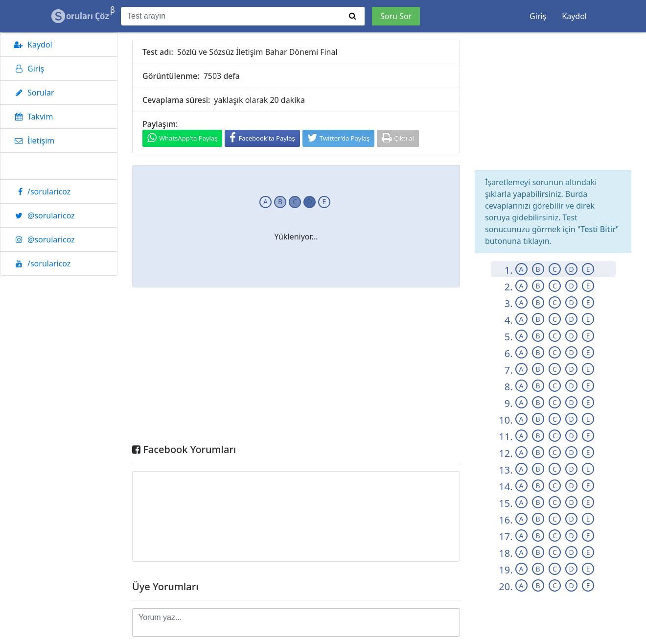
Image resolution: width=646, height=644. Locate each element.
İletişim (32, 141)
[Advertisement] (296, 368)
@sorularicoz (43, 215)
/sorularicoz (40, 191)
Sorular (32, 93)
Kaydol (574, 16)
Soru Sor (396, 16)
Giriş (538, 16)
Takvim (32, 117)
